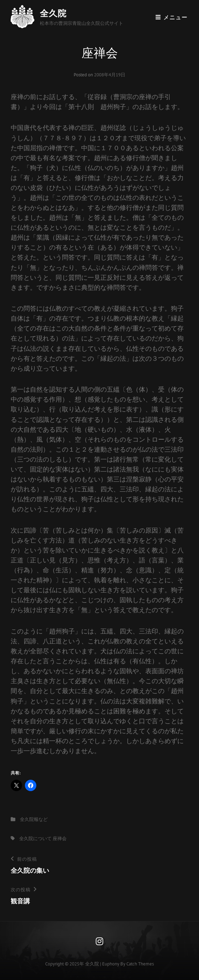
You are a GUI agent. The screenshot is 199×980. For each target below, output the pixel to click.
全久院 (53, 13)
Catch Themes (140, 964)
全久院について (35, 839)
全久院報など (34, 819)
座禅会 (60, 839)
